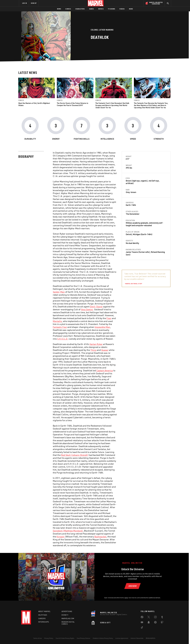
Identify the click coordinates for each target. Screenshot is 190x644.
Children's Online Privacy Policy (103, 638)
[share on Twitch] (162, 623)
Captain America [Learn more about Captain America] (105, 370)
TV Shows (112, 9)
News (59, 9)
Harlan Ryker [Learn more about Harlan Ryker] (96, 344)
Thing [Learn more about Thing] (93, 350)
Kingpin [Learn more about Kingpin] (61, 537)
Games (92, 9)
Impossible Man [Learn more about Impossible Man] (102, 327)
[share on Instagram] (155, 618)
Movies (101, 9)
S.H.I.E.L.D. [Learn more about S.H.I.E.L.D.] (63, 339)
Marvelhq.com (68, 618)
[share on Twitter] (149, 618)
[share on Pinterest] (155, 623)
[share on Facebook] (142, 618)
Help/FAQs (43, 615)
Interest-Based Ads (137, 638)
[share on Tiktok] (142, 628)
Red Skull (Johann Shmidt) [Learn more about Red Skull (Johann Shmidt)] (75, 455)
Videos (122, 9)
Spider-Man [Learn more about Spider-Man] (59, 292)
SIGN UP (34, 3)
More (131, 9)
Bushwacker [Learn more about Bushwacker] (100, 537)
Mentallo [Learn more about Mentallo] (57, 321)
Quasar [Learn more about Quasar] (105, 350)
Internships (44, 622)
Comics (68, 9)
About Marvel (44, 611)
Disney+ (65, 615)
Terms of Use (38, 638)
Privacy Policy (49, 638)
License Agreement (122, 638)
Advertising (67, 611)
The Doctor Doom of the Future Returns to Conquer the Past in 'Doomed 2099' (72, 104)
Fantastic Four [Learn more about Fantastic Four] (60, 327)
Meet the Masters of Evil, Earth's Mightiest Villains (34, 104)
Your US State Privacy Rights (65, 638)
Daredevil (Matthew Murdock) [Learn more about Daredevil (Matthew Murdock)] (68, 531)
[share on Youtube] (142, 623)
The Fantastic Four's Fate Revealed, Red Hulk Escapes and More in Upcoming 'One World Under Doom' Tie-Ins (112, 105)
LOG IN (25, 3)
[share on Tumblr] (162, 618)
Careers (42, 618)
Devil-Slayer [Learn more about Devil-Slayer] (96, 306)
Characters (80, 9)
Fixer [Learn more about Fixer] (109, 318)
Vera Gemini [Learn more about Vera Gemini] (87, 309)
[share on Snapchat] (149, 623)
